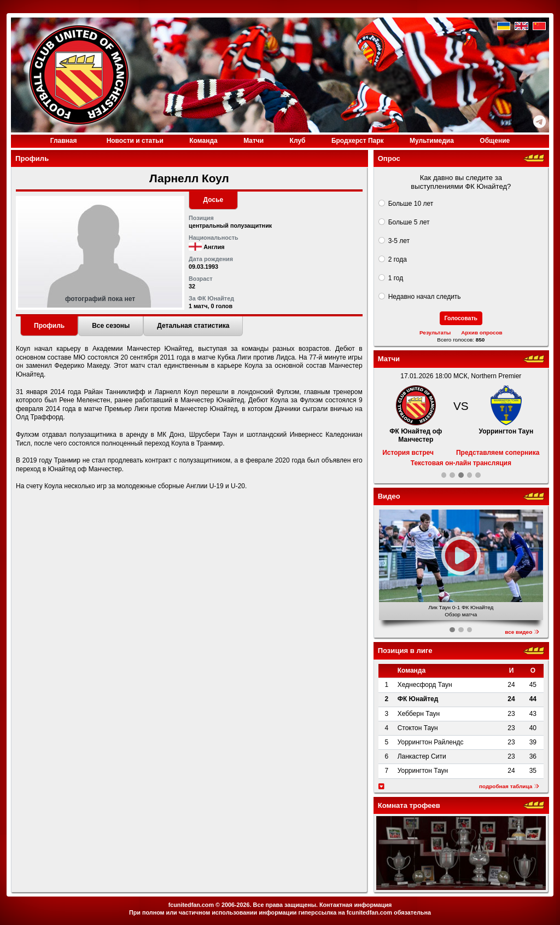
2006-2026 (236, 905)
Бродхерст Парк (358, 141)
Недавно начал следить (425, 297)
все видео (522, 632)
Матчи (253, 141)
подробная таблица (509, 786)
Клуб (298, 141)
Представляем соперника (498, 453)
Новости (135, 141)
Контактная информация (355, 905)
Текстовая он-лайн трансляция (461, 463)
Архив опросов (482, 333)
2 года (398, 259)
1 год (396, 278)
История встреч (408, 453)
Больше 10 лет (411, 204)
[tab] (49, 326)
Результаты (435, 333)
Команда (203, 141)
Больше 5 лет (409, 222)
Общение (495, 141)
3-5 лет (399, 241)
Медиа (432, 141)
